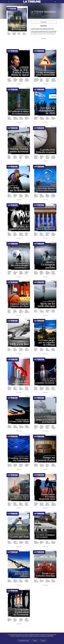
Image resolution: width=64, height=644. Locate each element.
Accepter (43, 641)
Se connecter (44, 22)
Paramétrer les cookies (24, 641)
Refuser (35, 641)
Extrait (43, 17)
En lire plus (44, 39)
